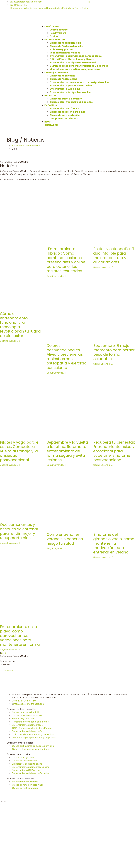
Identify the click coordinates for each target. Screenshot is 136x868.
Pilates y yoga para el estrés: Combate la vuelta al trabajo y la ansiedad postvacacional (20, 451)
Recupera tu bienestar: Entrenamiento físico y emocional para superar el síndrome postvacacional (114, 451)
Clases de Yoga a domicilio (26, 712)
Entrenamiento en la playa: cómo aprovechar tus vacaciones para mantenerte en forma (20, 636)
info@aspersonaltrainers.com (26, 2)
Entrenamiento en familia (25, 782)
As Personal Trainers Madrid (26, 145)
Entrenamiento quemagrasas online (31, 767)
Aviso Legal (44, 793)
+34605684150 (19, 5)
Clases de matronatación (25, 788)
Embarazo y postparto (24, 718)
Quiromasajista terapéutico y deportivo (33, 734)
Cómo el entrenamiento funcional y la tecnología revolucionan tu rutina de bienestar (20, 325)
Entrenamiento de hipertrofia (27, 731)
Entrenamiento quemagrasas (27, 725)
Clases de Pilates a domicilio (27, 715)
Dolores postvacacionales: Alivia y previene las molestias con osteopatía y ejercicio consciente (67, 357)
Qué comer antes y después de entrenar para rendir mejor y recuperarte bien (19, 531)
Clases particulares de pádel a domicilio (33, 746)
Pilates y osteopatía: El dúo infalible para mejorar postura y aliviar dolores (114, 256)
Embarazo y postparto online (27, 764)
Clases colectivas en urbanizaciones (31, 749)
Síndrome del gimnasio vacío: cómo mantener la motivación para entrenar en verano (114, 543)
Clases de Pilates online (24, 760)
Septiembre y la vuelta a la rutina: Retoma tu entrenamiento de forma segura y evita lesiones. (67, 451)
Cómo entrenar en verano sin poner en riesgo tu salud (65, 539)
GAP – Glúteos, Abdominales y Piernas (32, 728)
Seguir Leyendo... (57, 276)
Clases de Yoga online (24, 757)
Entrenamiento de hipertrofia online (31, 773)
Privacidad (57, 793)
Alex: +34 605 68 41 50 (24, 701)
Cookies (69, 793)
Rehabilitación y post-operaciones (30, 722)
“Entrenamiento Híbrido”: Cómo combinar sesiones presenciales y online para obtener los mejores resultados (66, 260)
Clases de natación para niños (28, 785)
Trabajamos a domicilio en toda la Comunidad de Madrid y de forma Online (49, 8)
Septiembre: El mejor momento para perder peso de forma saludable (114, 352)
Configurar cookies (85, 793)
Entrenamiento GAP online (26, 770)
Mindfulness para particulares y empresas (34, 737)
